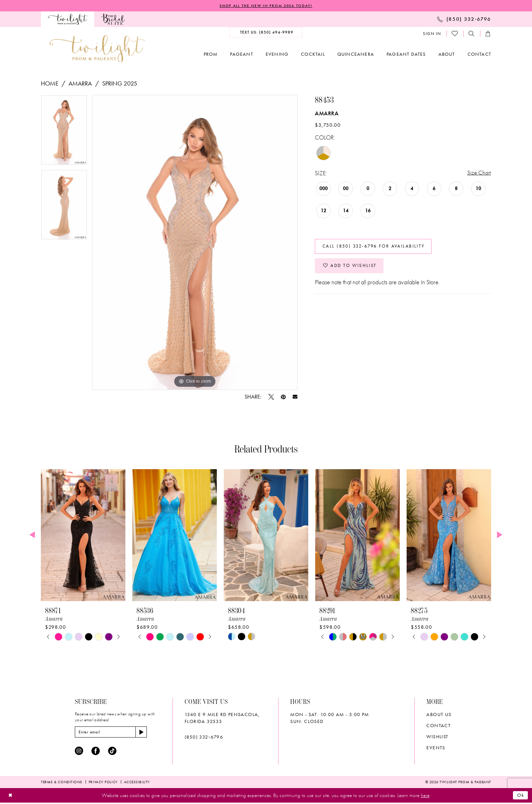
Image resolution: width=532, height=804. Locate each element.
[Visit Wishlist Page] (455, 34)
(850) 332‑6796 (204, 737)
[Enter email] (114, 733)
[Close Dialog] (11, 797)
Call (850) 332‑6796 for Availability (378, 248)
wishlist (437, 737)
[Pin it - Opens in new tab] (283, 397)
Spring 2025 (120, 84)
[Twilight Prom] (68, 20)
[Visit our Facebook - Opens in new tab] (96, 752)
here (425, 796)
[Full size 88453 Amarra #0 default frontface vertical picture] (195, 243)
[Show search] (472, 34)
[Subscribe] (147, 733)
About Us (439, 715)
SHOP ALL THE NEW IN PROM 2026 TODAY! (266, 6)
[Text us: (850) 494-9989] (266, 33)
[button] (432, 34)
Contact (438, 726)
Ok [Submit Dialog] (520, 796)
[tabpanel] (64, 133)
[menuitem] (68, 20)
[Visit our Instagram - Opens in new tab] (79, 752)
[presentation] (83, 535)
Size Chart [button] (479, 174)
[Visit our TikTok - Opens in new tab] (112, 752)
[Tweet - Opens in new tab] (271, 397)
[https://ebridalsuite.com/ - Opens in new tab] (113, 20)
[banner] (97, 49)
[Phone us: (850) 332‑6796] (464, 19)
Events (436, 748)
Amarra (80, 84)
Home (50, 84)
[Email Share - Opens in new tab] (295, 397)
